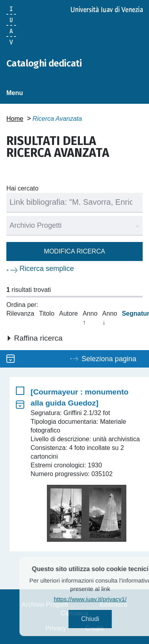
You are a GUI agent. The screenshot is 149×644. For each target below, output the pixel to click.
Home (15, 119)
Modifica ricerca (75, 251)
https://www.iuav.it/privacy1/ (97, 599)
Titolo (47, 313)
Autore (69, 313)
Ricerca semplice (47, 269)
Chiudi (97, 619)
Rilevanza (20, 313)
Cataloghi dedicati (44, 63)
